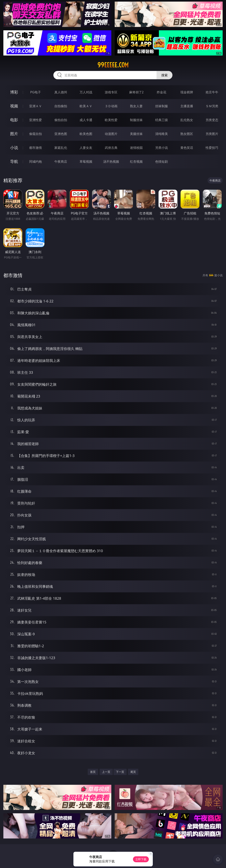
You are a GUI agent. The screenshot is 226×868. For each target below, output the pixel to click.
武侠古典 (111, 148)
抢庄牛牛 (212, 92)
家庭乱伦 (61, 148)
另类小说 (162, 148)
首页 (93, 772)
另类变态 (212, 120)
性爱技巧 (212, 148)
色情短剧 (162, 162)
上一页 (106, 772)
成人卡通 (86, 120)
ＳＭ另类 (212, 106)
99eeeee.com (113, 65)
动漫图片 (111, 134)
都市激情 (36, 148)
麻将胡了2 (136, 92)
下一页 (120, 772)
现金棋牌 (187, 92)
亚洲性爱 (36, 120)
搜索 (164, 75)
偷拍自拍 (61, 120)
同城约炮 (36, 162)
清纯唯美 (162, 134)
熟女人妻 (136, 106)
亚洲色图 (61, 134)
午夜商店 (61, 162)
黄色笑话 (187, 148)
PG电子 (35, 92)
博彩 (14, 92)
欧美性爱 (111, 120)
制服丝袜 (136, 120)
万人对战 (86, 92)
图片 (14, 134)
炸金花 (162, 92)
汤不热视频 (111, 162)
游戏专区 (111, 92)
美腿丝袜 (136, 134)
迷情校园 (136, 148)
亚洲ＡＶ (36, 106)
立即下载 (141, 859)
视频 (14, 106)
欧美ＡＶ (86, 106)
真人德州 (61, 92)
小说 (14, 148)
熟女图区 (187, 134)
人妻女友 (86, 148)
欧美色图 (86, 134)
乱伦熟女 (187, 120)
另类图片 (212, 134)
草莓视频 (86, 162)
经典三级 (162, 120)
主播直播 (187, 106)
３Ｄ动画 (111, 106)
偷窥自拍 (36, 134)
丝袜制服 (162, 106)
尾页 (133, 772)
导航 (14, 161)
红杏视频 (136, 162)
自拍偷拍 (61, 106)
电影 (14, 120)
